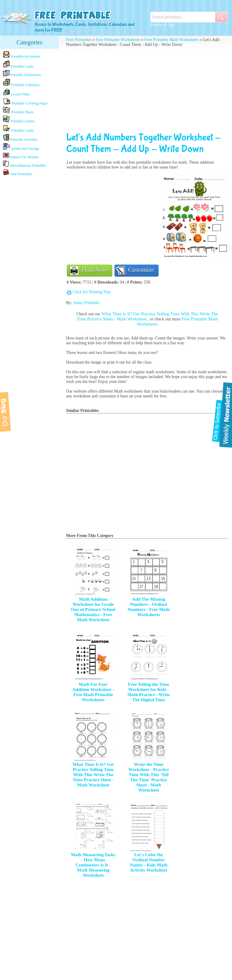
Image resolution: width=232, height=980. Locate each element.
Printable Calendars (21, 83)
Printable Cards (18, 64)
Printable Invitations (22, 55)
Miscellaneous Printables (25, 164)
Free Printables (79, 40)
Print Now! (95, 270)
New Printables (18, 173)
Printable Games (19, 119)
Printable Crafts (18, 129)
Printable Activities (20, 138)
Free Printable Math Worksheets (172, 40)
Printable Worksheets (22, 74)
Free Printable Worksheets (118, 40)
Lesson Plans (16, 92)
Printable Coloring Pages (25, 102)
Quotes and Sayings (21, 147)
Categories (30, 42)
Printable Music (18, 111)
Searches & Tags (163, 25)
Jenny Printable (86, 303)
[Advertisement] (30, 272)
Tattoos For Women (21, 156)
